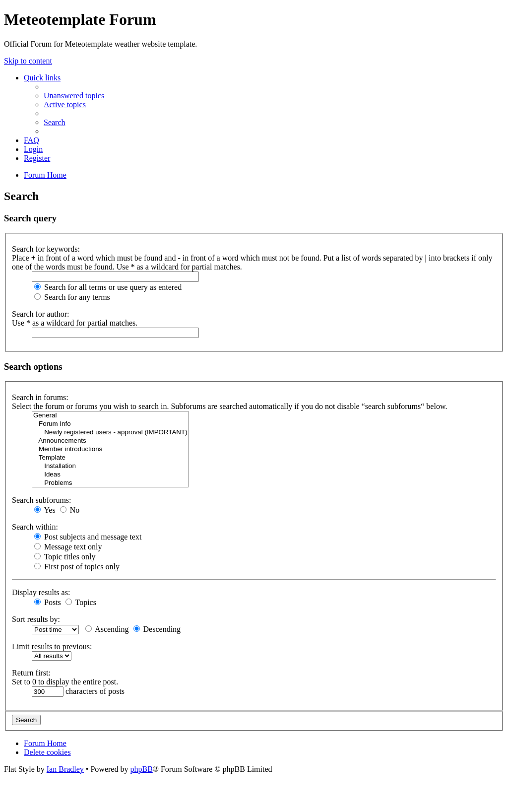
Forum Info (110, 424)
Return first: (31, 673)
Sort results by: (36, 619)
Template (110, 458)
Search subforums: (42, 500)
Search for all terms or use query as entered (108, 287)
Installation (110, 466)
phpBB (141, 769)
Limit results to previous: (52, 646)
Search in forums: (40, 397)
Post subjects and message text (88, 537)
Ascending (107, 629)
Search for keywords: (46, 249)
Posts (48, 602)
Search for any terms (72, 297)
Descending (157, 629)
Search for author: (41, 314)
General (110, 416)
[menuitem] (74, 96)
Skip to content (28, 61)
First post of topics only (77, 567)
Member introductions (110, 449)
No (70, 510)
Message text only (68, 547)
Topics (81, 602)
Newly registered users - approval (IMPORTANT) (110, 433)
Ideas (110, 475)
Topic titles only (65, 557)
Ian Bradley (65, 769)
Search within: (35, 527)
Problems (110, 483)
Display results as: (41, 592)
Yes (45, 510)
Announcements (110, 441)
